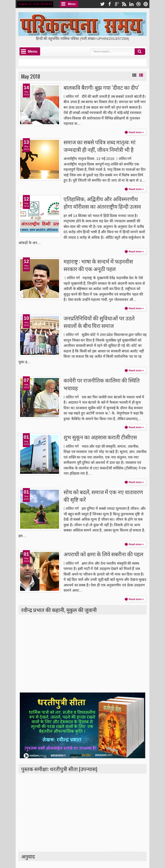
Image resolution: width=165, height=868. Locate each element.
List (141, 75)
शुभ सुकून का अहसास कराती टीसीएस (100, 437)
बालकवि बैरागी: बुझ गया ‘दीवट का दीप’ (101, 87)
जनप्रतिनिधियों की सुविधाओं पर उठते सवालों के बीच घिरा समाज (99, 322)
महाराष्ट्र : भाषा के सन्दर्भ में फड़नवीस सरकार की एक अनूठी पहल (98, 265)
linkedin (131, 4)
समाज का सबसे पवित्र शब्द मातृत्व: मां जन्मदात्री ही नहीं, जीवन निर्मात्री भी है (100, 146)
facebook (110, 4)
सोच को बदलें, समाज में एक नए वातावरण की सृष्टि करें (103, 496)
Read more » (136, 132)
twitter (102, 4)
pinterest (146, 4)
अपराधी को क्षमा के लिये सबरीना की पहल (103, 554)
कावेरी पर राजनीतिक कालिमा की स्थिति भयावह (102, 384)
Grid (134, 75)
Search (140, 52)
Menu (72, 4)
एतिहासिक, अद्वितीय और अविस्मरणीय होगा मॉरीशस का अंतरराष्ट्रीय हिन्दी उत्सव (102, 203)
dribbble (139, 4)
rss (124, 4)
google (117, 4)
